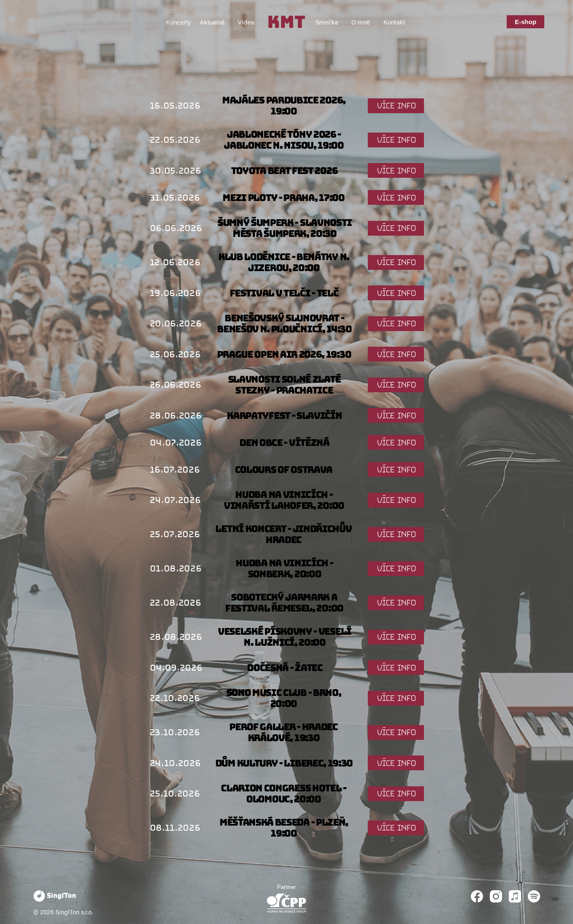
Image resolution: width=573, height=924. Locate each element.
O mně (361, 22)
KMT (286, 22)
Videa (246, 22)
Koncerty (178, 22)
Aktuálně (212, 22)
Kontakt (394, 22)
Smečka (327, 22)
